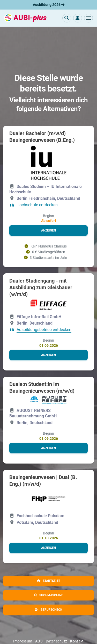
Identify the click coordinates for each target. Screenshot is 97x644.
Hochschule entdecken (37, 205)
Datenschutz (56, 641)
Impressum (23, 641)
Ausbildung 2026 (49, 5)
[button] (88, 18)
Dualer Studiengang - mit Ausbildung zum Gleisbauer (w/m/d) (41, 287)
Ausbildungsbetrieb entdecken (44, 330)
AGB (39, 641)
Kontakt (77, 641)
